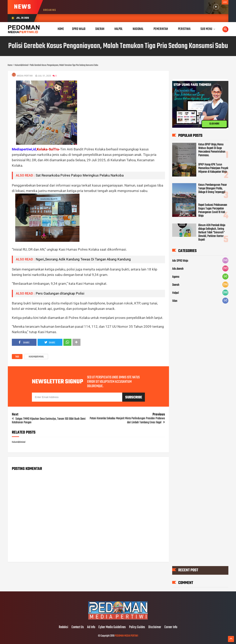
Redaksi (64, 627)
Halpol (175, 293)
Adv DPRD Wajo (180, 261)
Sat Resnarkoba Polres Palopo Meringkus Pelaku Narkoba (80, 175)
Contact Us (78, 627)
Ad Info (91, 627)
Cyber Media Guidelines (112, 627)
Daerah (176, 285)
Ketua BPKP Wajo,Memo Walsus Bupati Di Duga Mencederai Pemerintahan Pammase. (212, 150)
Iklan (175, 301)
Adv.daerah (178, 269)
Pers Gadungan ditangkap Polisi (60, 293)
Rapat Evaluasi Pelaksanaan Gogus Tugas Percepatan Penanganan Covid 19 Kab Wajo (213, 210)
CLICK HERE (214, 124)
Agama (176, 277)
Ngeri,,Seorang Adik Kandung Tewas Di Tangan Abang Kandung (83, 259)
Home (61, 29)
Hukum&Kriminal (36, 357)
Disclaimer (155, 627)
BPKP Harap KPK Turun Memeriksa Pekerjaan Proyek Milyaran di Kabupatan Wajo (213, 168)
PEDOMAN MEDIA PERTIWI (126, 636)
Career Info (171, 627)
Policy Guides (137, 627)
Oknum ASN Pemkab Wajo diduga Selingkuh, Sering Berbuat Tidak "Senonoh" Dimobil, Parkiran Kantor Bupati (212, 232)
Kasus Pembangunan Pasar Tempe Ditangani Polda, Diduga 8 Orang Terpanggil (213, 188)
